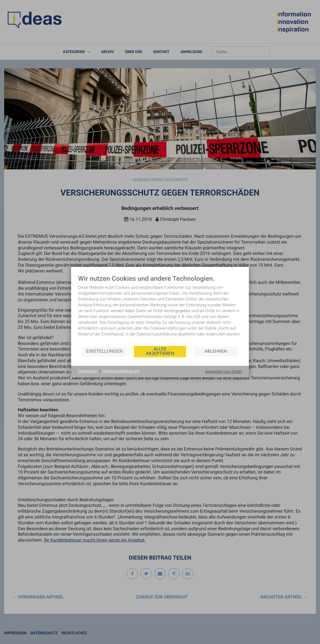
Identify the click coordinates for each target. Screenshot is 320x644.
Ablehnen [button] (216, 351)
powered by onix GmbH (223, 372)
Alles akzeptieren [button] (160, 351)
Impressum (88, 371)
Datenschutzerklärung (121, 371)
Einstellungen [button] (104, 351)
